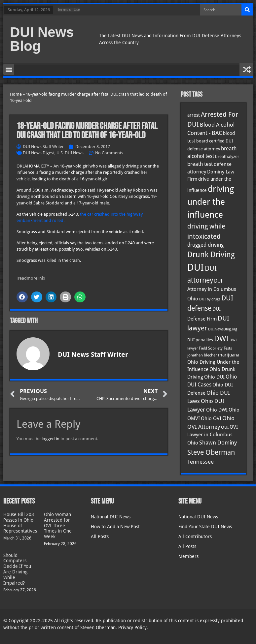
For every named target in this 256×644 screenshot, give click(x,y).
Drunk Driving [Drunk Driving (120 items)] (211, 254)
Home (16, 94)
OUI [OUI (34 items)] (225, 427)
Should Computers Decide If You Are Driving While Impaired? (17, 569)
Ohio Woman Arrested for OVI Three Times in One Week (58, 525)
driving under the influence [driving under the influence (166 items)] (211, 202)
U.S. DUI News (70, 153)
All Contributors (195, 537)
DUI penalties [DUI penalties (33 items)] (200, 340)
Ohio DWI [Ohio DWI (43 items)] (217, 410)
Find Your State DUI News (205, 527)
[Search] (247, 10)
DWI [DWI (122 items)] (221, 339)
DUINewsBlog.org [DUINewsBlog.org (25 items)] (223, 329)
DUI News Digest (39, 153)
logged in (51, 439)
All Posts (100, 537)
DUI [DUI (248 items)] (196, 267)
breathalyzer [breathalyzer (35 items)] (227, 156)
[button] (9, 69)
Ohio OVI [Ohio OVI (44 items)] (211, 418)
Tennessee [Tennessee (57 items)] (201, 462)
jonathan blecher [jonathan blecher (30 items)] (202, 355)
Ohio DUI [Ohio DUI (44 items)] (214, 377)
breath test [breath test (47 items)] (200, 164)
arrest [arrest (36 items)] (194, 115)
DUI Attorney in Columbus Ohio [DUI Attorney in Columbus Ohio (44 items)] (212, 290)
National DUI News (111, 517)
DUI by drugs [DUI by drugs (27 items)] (210, 299)
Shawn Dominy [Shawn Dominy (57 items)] (218, 443)
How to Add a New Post (115, 527)
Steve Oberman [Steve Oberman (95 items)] (211, 452)
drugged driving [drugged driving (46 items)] (205, 245)
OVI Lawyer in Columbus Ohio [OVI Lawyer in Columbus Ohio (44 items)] (213, 435)
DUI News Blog (42, 39)
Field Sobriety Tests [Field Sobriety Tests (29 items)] (215, 348)
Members (188, 556)
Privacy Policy (132, 628)
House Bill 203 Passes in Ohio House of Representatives (20, 523)
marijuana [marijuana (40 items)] (229, 355)
